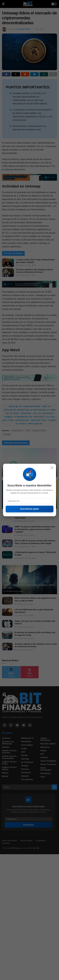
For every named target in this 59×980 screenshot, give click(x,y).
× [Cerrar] (52, 468)
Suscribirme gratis (30, 509)
